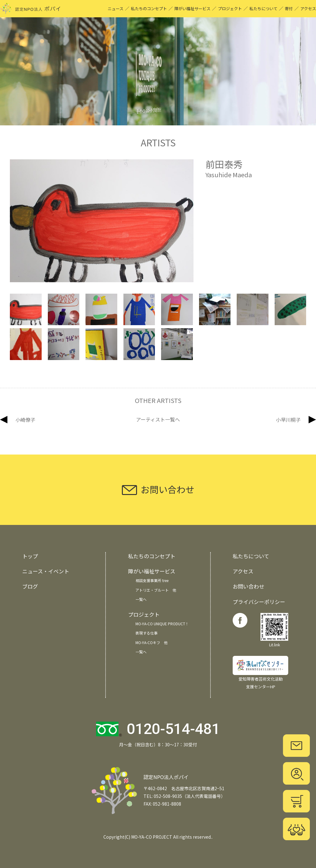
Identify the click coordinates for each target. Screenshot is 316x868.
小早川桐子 (288, 420)
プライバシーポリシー (259, 602)
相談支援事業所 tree (152, 580)
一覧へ (141, 599)
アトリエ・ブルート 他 (156, 590)
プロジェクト (230, 8)
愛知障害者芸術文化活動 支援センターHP (260, 673)
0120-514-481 (173, 729)
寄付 (289, 8)
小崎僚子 (25, 420)
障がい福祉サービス (192, 8)
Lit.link (274, 630)
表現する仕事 (147, 633)
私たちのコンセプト (149, 8)
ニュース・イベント (46, 571)
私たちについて (263, 8)
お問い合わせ (248, 586)
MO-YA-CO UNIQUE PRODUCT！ (162, 624)
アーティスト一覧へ (158, 420)
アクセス (308, 8)
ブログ (30, 586)
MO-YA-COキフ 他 (152, 642)
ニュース (116, 8)
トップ (30, 556)
